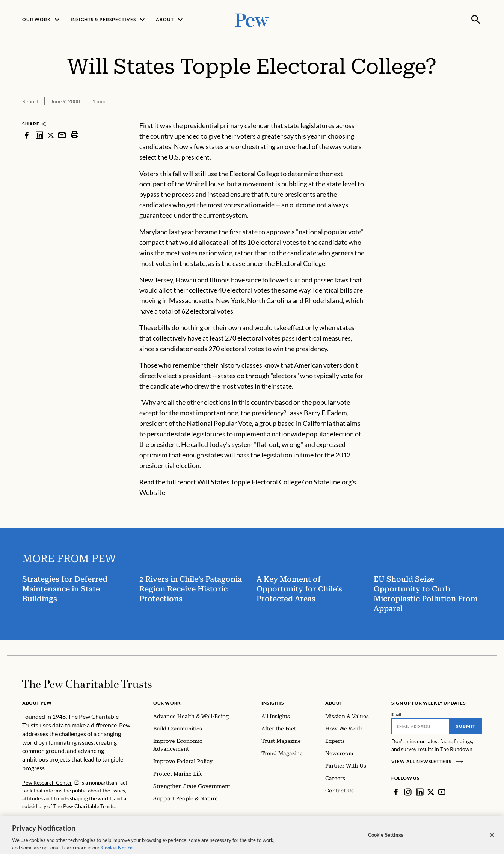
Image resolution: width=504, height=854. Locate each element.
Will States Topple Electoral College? (250, 482)
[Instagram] (408, 792)
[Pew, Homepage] (252, 19)
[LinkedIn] (420, 792)
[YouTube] (442, 792)
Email (396, 714)
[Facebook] (396, 792)
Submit (466, 726)
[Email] (420, 726)
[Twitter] (431, 792)
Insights (273, 703)
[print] (75, 135)
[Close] (492, 839)
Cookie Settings (386, 839)
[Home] (87, 684)
